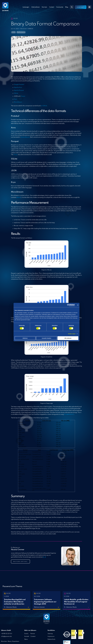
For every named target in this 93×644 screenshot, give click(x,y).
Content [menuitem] (33, 636)
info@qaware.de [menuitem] (6, 636)
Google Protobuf (19, 85)
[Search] (72, 7)
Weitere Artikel (20, 562)
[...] (44, 557)
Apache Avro (18, 87)
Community (60, 7)
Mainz (10, 641)
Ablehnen (25, 338)
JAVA (13, 32)
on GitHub (44, 106)
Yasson (23, 96)
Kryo (15, 99)
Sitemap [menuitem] (50, 634)
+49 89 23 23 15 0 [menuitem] (7, 634)
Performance (21, 32)
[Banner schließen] (78, 305)
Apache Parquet (19, 90)
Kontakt (81, 7)
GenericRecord (25, 137)
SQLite (16, 93)
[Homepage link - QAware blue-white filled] (47, 620)
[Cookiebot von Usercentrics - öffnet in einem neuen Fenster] (68, 305)
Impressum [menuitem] (51, 636)
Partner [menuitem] (33, 634)
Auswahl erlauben (47, 338)
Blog (67, 7)
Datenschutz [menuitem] (51, 639)
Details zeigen (72, 334)
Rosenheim (16, 641)
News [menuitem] (26, 639)
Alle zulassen (68, 338)
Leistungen (26, 7)
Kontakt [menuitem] (27, 636)
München (4, 641)
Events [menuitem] (26, 634)
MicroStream (18, 102)
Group (15, 155)
